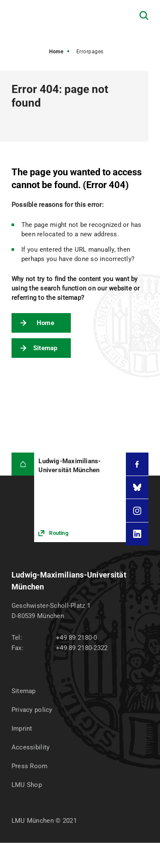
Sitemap (45, 348)
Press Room (30, 766)
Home (56, 52)
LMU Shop (27, 785)
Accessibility (31, 747)
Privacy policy (32, 710)
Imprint (22, 729)
